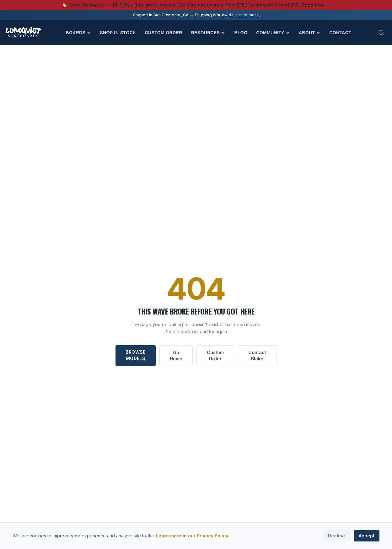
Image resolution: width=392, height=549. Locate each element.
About (310, 33)
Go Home (176, 355)
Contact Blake (257, 355)
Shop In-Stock (118, 33)
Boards (79, 33)
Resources (208, 33)
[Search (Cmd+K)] (381, 33)
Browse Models (135, 355)
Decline (336, 536)
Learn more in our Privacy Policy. (193, 536)
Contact (340, 33)
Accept (367, 536)
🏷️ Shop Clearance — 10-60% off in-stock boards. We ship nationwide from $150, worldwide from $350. (196, 5)
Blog (241, 33)
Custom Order (164, 33)
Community (273, 33)
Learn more (248, 15)
